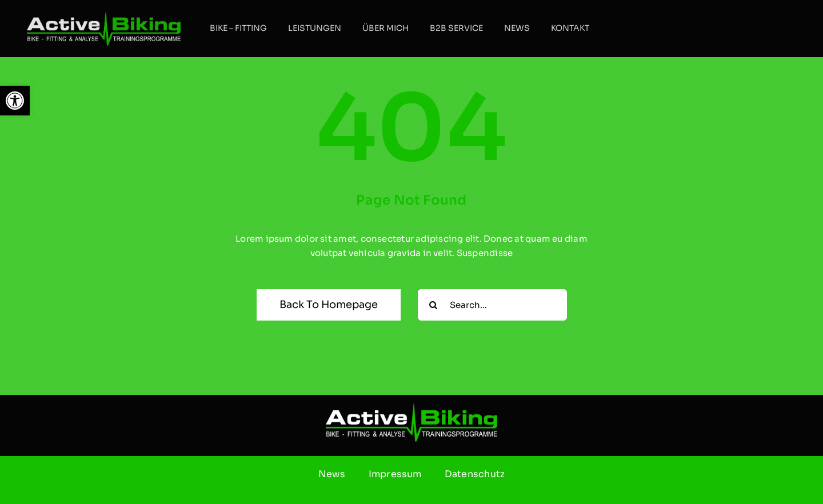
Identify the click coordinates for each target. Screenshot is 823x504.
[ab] (104, 16)
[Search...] (492, 305)
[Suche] (434, 305)
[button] (15, 101)
